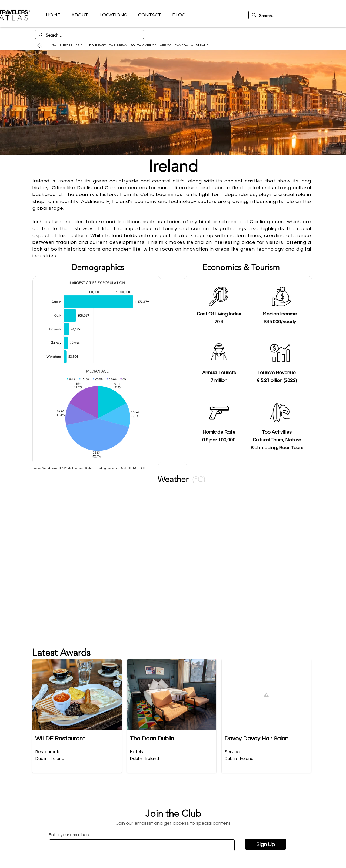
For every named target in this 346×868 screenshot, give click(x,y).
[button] (113, 15)
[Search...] (276, 16)
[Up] (40, 45)
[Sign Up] (266, 844)
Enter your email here (70, 835)
